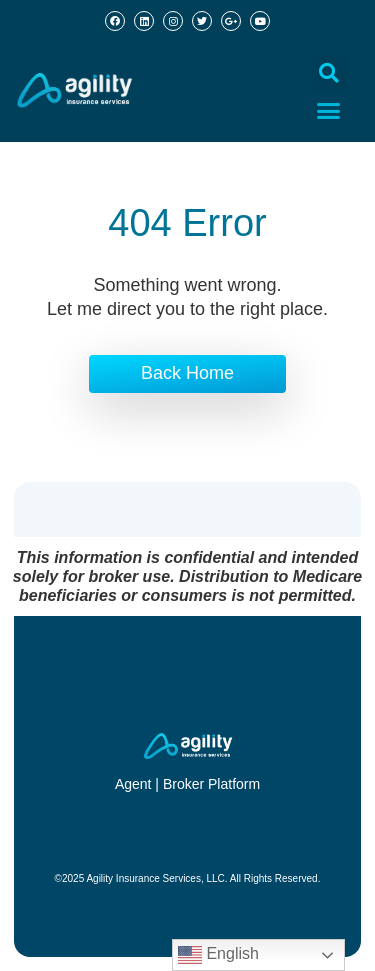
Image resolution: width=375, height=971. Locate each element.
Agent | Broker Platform (187, 784)
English (218, 955)
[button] (329, 73)
